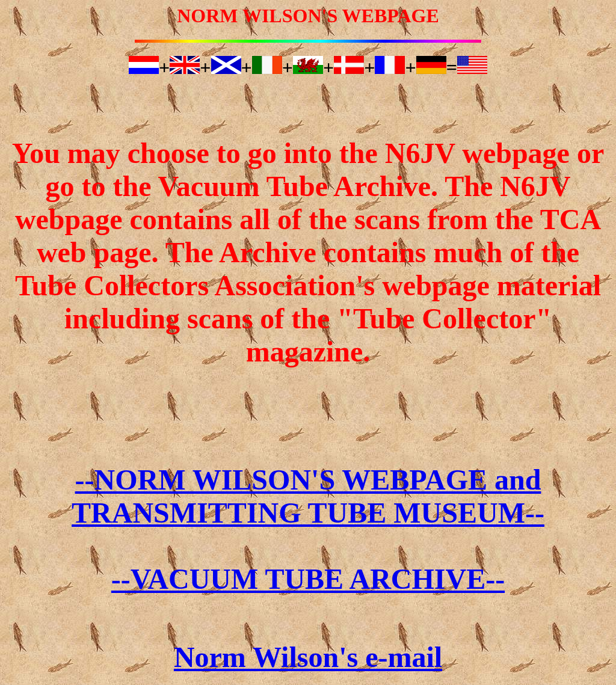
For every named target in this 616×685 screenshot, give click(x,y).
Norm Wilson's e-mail (308, 657)
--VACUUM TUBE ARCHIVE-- (308, 579)
